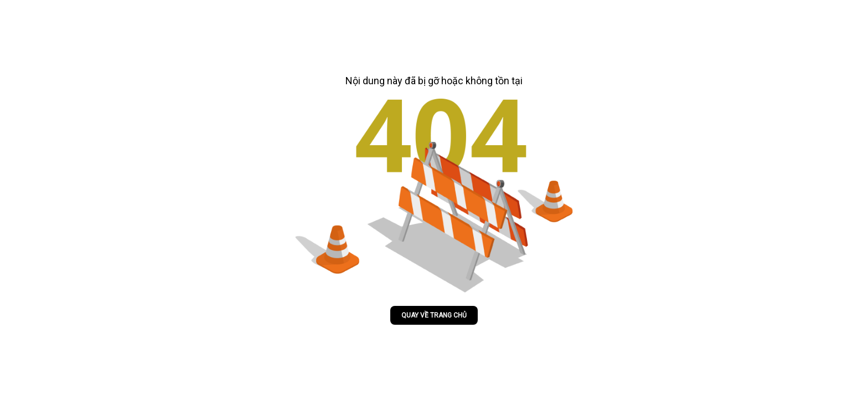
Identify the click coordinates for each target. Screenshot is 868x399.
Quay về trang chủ (434, 315)
